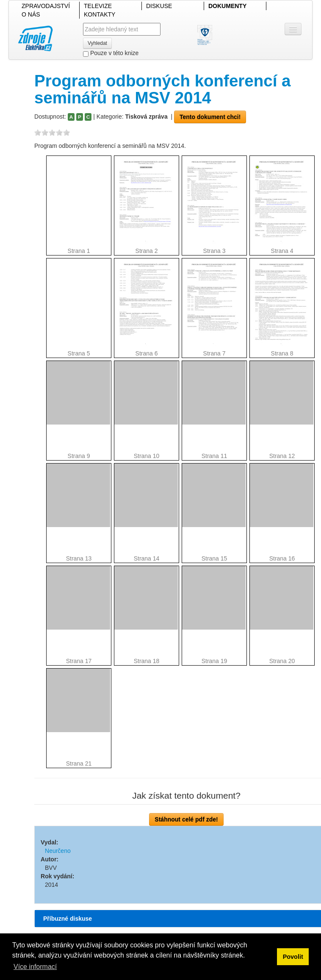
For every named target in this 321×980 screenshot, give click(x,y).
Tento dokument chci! (210, 117)
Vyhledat (97, 43)
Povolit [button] (293, 957)
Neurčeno (58, 851)
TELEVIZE (98, 6)
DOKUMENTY (227, 6)
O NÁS (31, 14)
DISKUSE (159, 6)
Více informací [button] (35, 967)
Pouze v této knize (111, 53)
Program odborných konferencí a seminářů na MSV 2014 (162, 89)
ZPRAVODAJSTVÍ (46, 6)
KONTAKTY (100, 14)
